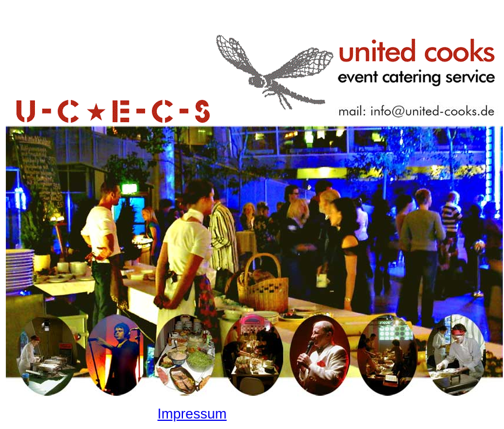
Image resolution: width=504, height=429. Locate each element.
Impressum (192, 414)
